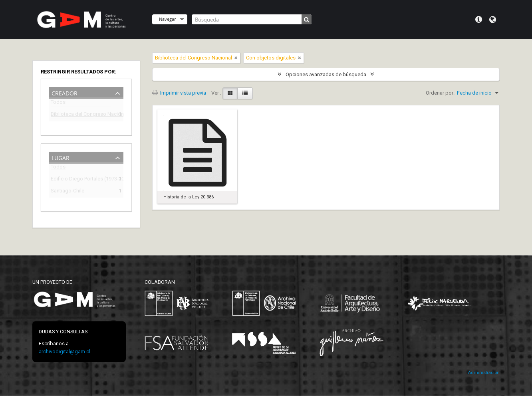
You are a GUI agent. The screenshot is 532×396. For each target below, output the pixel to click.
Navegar (167, 19)
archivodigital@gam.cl (65, 351)
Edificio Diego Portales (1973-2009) (81, 180)
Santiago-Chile (67, 192)
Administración (484, 373)
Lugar (61, 157)
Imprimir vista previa (179, 93)
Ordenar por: (440, 93)
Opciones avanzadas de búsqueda (326, 74)
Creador (65, 92)
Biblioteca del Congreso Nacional (81, 115)
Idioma (493, 20)
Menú (479, 20)
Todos (58, 104)
